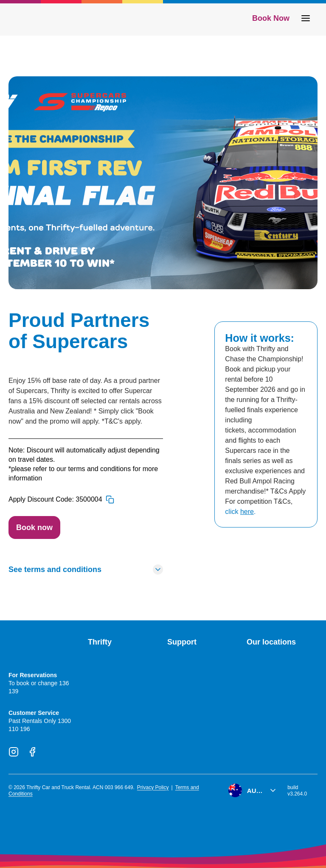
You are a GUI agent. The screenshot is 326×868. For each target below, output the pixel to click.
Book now (34, 527)
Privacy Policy (153, 787)
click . (240, 512)
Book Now (271, 18)
